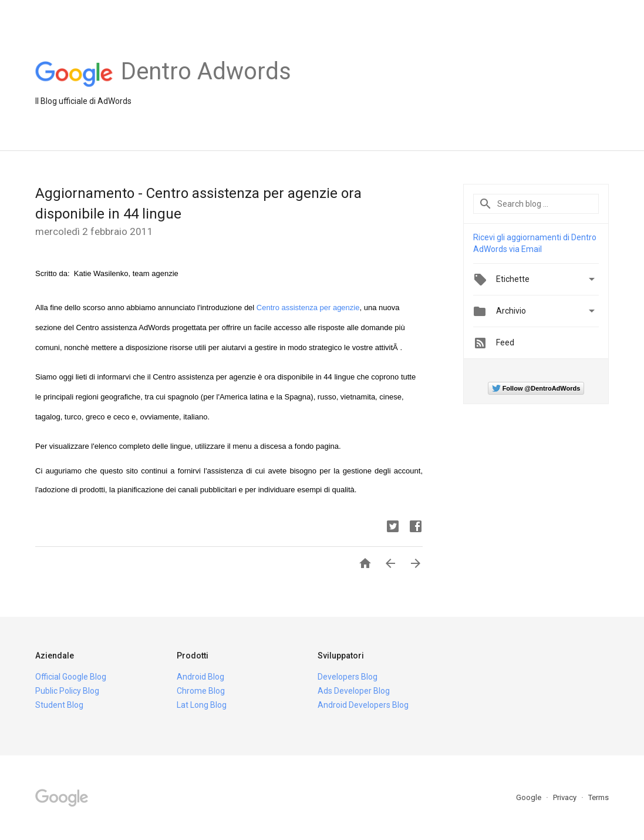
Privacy (566, 797)
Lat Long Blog (202, 705)
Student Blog (59, 705)
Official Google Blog (71, 677)
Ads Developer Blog (354, 691)
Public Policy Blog (67, 691)
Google (530, 797)
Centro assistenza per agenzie (308, 308)
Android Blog (200, 677)
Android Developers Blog (363, 705)
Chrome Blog (201, 691)
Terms (599, 797)
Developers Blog (348, 677)
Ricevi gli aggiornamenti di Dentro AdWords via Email (535, 243)
